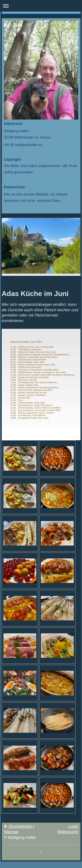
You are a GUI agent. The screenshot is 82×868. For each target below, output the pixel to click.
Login (73, 826)
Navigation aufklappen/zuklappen (41, 6)
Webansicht (68, 832)
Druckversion (19, 826)
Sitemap (11, 832)
